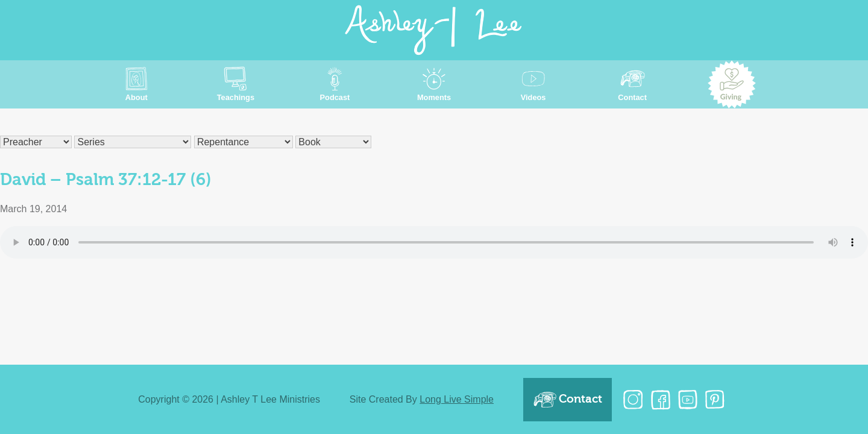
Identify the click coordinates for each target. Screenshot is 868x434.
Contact (568, 400)
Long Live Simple (457, 399)
